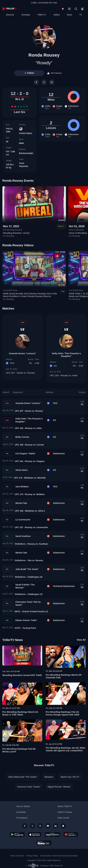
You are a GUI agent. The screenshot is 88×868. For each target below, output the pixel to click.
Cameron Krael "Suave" (29, 787)
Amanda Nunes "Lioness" (23, 353)
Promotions (22, 818)
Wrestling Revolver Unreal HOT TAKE (22, 675)
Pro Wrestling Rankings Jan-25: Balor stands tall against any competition (66, 749)
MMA (21, 143)
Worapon (49, 777)
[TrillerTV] (9, 9)
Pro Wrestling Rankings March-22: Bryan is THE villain (20, 713)
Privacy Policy (32, 856)
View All (81, 640)
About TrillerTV (65, 806)
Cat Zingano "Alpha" (26, 454)
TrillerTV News (13, 640)
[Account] (82, 9)
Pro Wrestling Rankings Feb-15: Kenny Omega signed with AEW (63, 713)
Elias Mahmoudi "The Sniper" (23, 777)
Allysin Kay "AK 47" (70, 777)
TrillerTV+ (42, 15)
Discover (10, 15)
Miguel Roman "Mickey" (59, 787)
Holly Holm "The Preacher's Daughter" (66, 355)
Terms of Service (17, 856)
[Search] (76, 9)
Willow (57, 15)
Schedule (26, 15)
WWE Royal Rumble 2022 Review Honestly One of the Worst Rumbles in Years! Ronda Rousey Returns (30, 295)
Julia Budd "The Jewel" (27, 569)
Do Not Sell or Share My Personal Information (59, 856)
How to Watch (23, 806)
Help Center (63, 818)
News (69, 15)
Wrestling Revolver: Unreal (16, 233)
